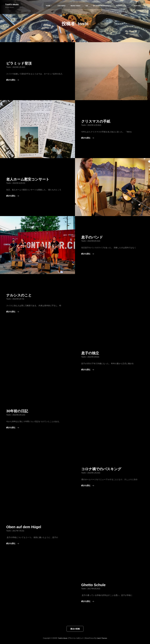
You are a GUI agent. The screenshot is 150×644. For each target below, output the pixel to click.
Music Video (78, 6)
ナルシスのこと (20, 295)
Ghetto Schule (94, 585)
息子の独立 (91, 353)
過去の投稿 (75, 629)
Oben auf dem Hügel (25, 527)
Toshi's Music (12, 4)
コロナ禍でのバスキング (103, 469)
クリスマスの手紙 (97, 121)
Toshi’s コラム (123, 6)
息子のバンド (93, 237)
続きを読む (13, 80)
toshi (8, 67)
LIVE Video (65, 6)
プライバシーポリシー (76, 638)
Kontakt (137, 6)
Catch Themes (103, 638)
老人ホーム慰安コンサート (30, 179)
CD (89, 6)
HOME (53, 6)
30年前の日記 (18, 411)
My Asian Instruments (103, 6)
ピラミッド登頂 (20, 63)
